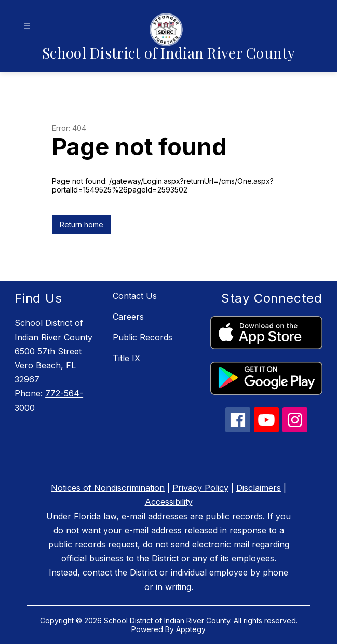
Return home (82, 224)
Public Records (143, 337)
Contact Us (135, 296)
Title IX (126, 358)
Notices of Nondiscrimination (108, 488)
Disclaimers (259, 488)
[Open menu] (27, 26)
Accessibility (169, 502)
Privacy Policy (200, 488)
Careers (128, 317)
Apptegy (191, 629)
